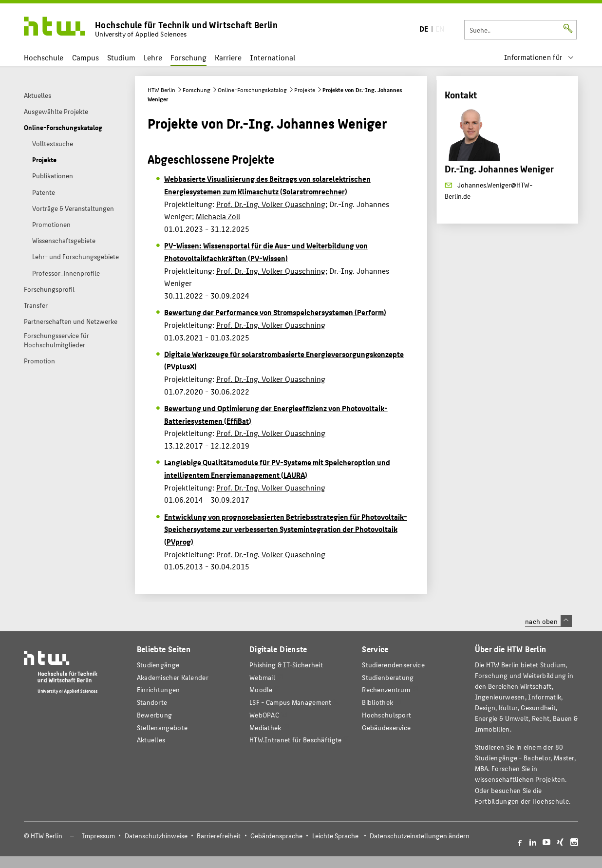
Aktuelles (151, 740)
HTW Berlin (161, 90)
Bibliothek (377, 702)
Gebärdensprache (276, 836)
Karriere (228, 57)
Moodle (261, 689)
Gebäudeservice (386, 727)
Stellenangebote (162, 727)
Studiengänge (158, 665)
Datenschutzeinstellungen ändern (420, 836)
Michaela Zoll (218, 216)
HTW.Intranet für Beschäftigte (296, 740)
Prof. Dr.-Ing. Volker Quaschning (271, 204)
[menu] (539, 57)
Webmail (262, 677)
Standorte (152, 702)
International (273, 57)
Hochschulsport (386, 715)
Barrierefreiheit (219, 836)
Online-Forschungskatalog (252, 90)
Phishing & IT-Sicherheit (286, 665)
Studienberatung (388, 677)
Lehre (153, 57)
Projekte (305, 90)
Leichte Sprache (335, 836)
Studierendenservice (393, 665)
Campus (85, 57)
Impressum (98, 836)
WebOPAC (264, 715)
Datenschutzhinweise (156, 836)
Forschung (188, 57)
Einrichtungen (159, 689)
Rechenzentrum (386, 689)
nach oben (548, 621)
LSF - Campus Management (291, 702)
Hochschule (44, 57)
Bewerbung (155, 715)
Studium (121, 57)
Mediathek (265, 727)
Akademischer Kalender (173, 677)
